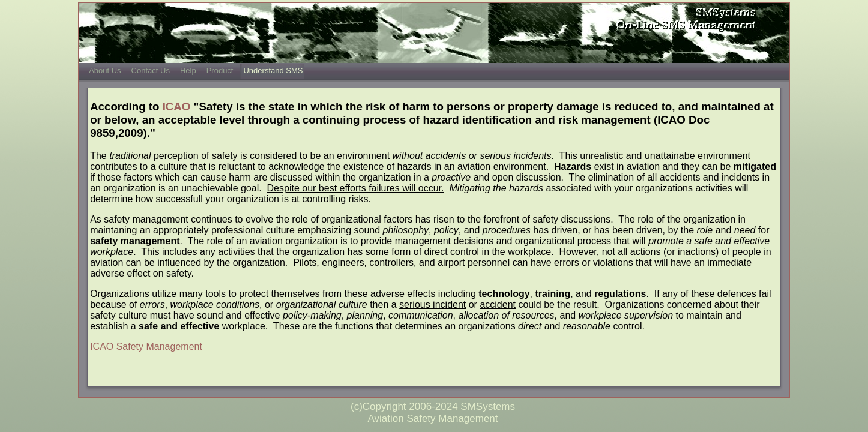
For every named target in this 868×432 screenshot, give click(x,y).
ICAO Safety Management (146, 346)
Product (220, 70)
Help (188, 70)
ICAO (177, 106)
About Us (105, 70)
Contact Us (151, 70)
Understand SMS (273, 70)
